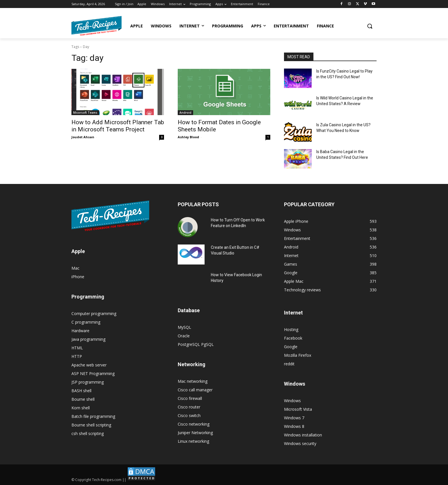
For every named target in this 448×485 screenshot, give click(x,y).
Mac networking (193, 381)
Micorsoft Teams (85, 113)
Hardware (80, 331)
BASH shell (81, 391)
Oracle (184, 336)
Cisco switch (189, 415)
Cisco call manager (195, 390)
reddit (289, 364)
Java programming (88, 339)
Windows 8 (294, 426)
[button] (370, 26)
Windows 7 (294, 418)
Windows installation (303, 435)
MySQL (184, 327)
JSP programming (88, 382)
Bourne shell (83, 399)
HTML (77, 348)
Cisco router (189, 407)
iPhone (78, 277)
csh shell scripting (88, 433)
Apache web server (89, 365)
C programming (86, 322)
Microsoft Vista (298, 409)
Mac (75, 268)
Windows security (300, 443)
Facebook (293, 338)
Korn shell (81, 408)
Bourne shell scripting (91, 425)
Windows (292, 401)
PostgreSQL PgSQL (196, 344)
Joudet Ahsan (83, 137)
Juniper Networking (195, 433)
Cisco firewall (190, 398)
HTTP (77, 356)
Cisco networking (194, 424)
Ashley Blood (188, 137)
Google (291, 347)
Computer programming (94, 313)
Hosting (291, 329)
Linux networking (193, 441)
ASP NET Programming (93, 373)
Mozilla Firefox (298, 355)
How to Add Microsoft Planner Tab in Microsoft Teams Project (118, 126)
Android (185, 113)
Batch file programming (93, 416)
